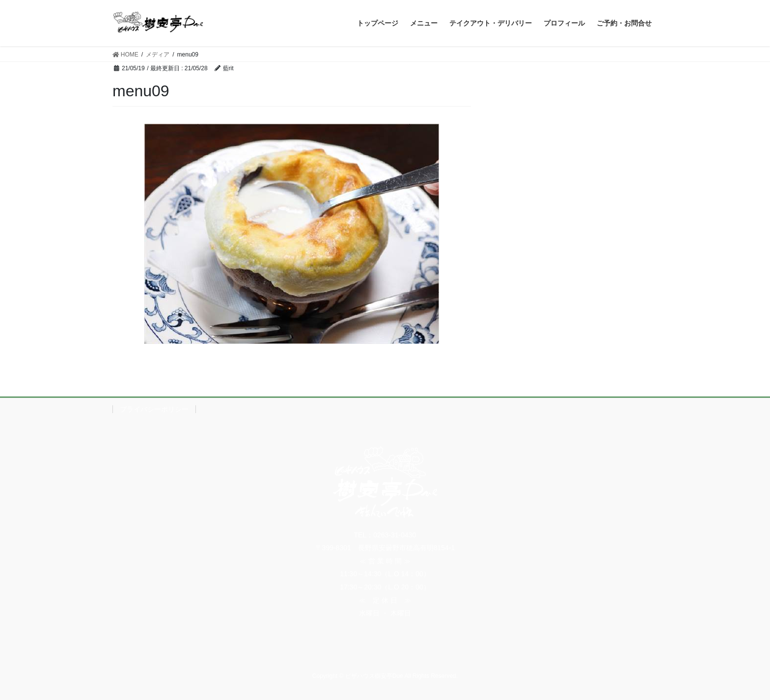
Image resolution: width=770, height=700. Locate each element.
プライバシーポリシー (154, 409)
